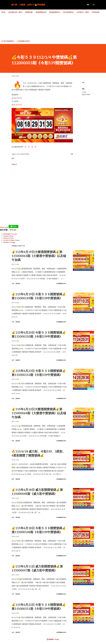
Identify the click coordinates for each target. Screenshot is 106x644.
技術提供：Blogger (53, 639)
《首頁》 (3, 12)
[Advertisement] (50, 27)
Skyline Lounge (9, 242)
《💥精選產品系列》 (23, 41)
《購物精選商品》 (55, 12)
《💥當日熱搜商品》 (8, 41)
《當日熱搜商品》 (68, 12)
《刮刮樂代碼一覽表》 (15, 12)
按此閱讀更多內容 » (62, 283)
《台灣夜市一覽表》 (83, 12)
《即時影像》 (96, 12)
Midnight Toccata (10, 234)
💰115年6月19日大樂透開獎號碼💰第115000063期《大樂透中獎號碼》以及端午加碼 (39, 256)
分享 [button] (83, 83)
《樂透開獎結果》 (41, 12)
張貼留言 (14, 164)
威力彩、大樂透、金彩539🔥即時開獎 (28, 5)
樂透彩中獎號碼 (86, 94)
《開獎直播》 (29, 12)
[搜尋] (88, 5)
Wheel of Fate (9, 238)
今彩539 (84, 92)
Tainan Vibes (8, 236)
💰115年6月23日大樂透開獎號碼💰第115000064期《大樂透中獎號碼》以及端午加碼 (39, 413)
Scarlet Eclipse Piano (12, 240)
